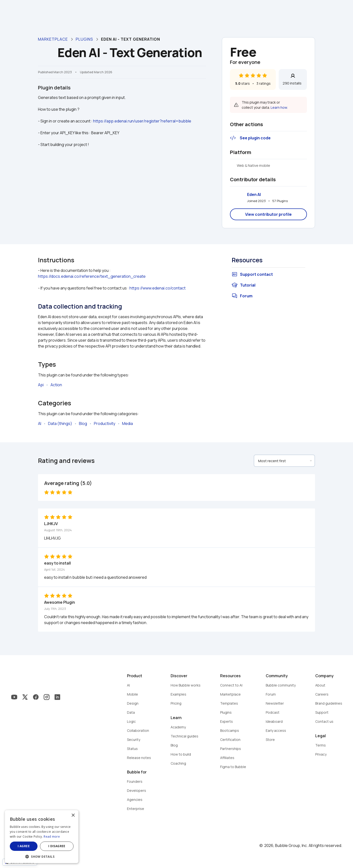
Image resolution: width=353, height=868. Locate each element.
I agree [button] (24, 846)
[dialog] (42, 837)
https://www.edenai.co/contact (158, 288)
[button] (42, 856)
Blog (83, 423)
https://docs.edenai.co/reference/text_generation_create (92, 276)
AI (40, 423)
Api (41, 385)
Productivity (105, 423)
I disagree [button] (57, 846)
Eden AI (254, 194)
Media (127, 423)
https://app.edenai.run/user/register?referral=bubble (142, 121)
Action (56, 385)
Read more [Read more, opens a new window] (52, 837)
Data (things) (60, 423)
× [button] (73, 815)
